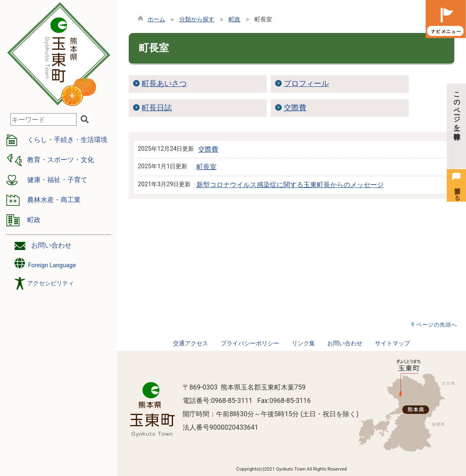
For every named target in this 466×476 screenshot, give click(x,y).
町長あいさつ (164, 84)
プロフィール (306, 84)
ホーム (156, 19)
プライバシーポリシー (250, 343)
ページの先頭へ (437, 325)
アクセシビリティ (51, 283)
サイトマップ (392, 343)
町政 (234, 19)
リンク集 (303, 343)
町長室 (206, 167)
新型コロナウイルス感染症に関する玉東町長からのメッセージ (290, 185)
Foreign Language (45, 263)
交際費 (295, 108)
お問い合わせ (51, 245)
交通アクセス (191, 343)
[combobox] (43, 119)
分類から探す (197, 19)
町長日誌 (157, 108)
